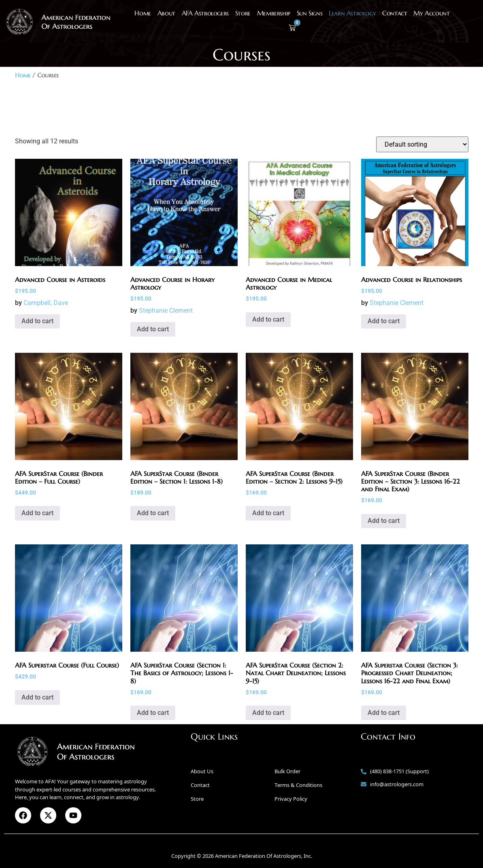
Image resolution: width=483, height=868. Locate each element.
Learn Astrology (352, 13)
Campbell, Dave (46, 303)
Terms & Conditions (298, 785)
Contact (395, 13)
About (166, 13)
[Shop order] (422, 144)
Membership (274, 13)
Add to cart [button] (37, 321)
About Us (202, 771)
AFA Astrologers (205, 13)
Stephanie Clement (166, 310)
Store (243, 13)
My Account (431, 13)
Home (143, 13)
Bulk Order (287, 771)
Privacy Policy (291, 799)
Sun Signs (310, 13)
